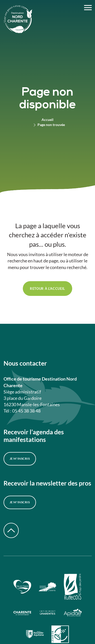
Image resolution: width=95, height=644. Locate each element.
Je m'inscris (20, 459)
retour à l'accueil (48, 289)
